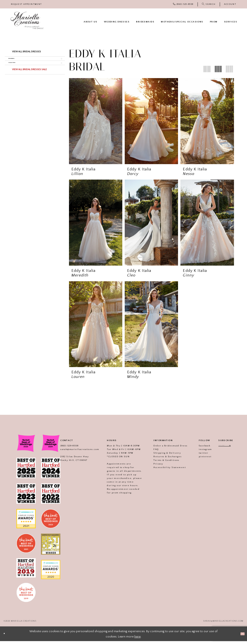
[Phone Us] (183, 4)
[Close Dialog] (6, 637)
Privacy (153, 467)
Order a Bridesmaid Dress (165, 449)
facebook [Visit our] (199, 449)
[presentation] (96, 121)
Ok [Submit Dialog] (240, 637)
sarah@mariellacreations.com (74, 452)
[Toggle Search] (209, 4)
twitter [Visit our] (198, 456)
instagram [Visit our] (200, 452)
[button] (230, 4)
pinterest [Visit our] (200, 459)
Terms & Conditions (161, 463)
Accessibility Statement (164, 470)
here (137, 639)
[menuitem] (26, 4)
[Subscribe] (236, 449)
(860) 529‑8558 (64, 449)
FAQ (151, 452)
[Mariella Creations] (27, 20)
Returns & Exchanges (162, 459)
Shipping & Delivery (162, 456)
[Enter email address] (226, 449)
